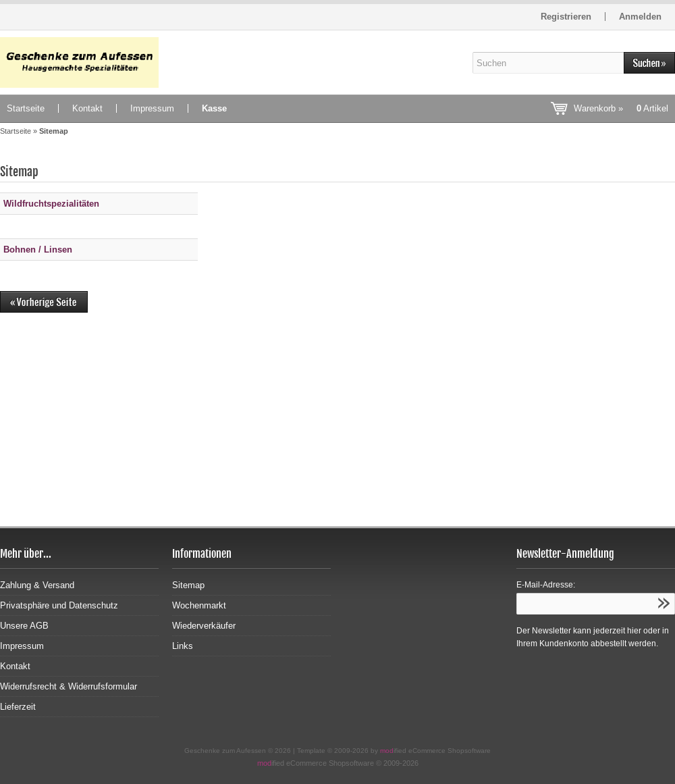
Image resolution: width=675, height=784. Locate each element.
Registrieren (566, 17)
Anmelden (640, 17)
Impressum (152, 108)
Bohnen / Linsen (38, 250)
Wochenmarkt (199, 605)
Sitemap (188, 585)
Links (183, 646)
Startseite (26, 108)
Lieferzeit (18, 707)
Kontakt (87, 108)
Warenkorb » (621, 108)
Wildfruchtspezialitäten (51, 204)
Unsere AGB (24, 626)
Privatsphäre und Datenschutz (59, 605)
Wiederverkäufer (204, 626)
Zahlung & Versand (37, 585)
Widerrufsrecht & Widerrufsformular (69, 686)
